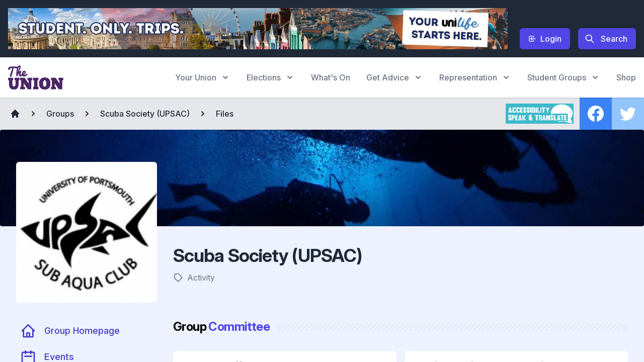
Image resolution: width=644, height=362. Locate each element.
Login (545, 39)
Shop (626, 77)
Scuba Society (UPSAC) (145, 114)
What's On (331, 77)
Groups (60, 114)
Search (606, 39)
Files (225, 114)
